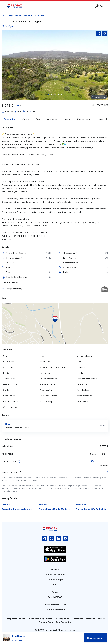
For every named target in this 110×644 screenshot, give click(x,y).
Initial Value (7, 454)
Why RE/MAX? (55, 597)
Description (10, 119)
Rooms (67, 119)
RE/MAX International (55, 574)
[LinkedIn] (58, 538)
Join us (55, 592)
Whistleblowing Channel (40, 619)
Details (26, 119)
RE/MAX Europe (55, 579)
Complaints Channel (15, 619)
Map (38, 119)
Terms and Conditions (84, 619)
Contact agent (84, 119)
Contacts (55, 584)
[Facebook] (45, 538)
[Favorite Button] (105, 33)
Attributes (52, 119)
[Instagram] (52, 538)
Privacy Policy (63, 619)
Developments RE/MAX (55, 605)
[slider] (92, 461)
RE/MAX (55, 569)
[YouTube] (65, 538)
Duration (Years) (10, 461)
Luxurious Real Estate (55, 610)
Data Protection (63, 622)
